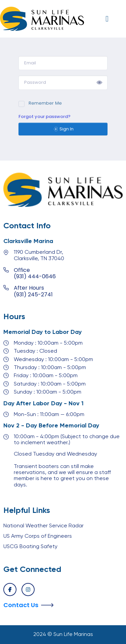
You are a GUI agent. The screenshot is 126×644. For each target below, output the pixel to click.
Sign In (63, 129)
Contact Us (21, 605)
